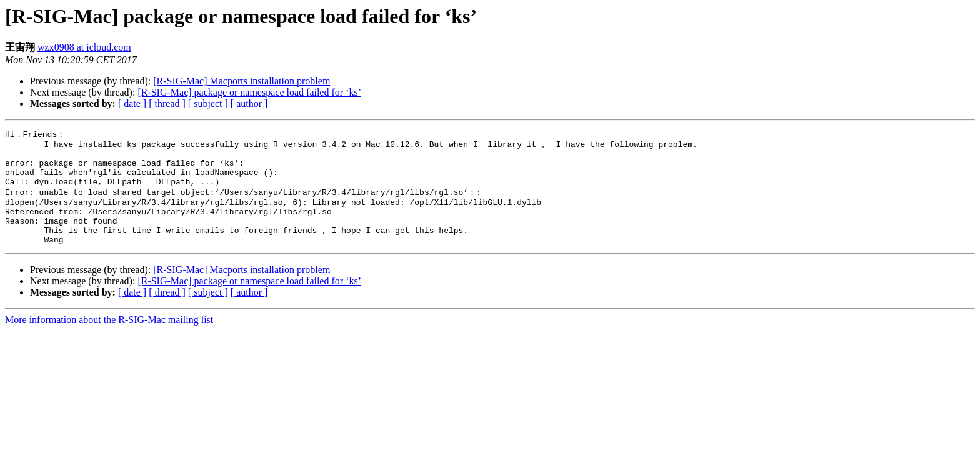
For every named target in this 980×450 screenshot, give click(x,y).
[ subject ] (208, 103)
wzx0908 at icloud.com (84, 47)
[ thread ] (167, 103)
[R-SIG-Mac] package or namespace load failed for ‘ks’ (249, 92)
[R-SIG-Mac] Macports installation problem (242, 81)
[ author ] (249, 103)
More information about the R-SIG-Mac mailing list (109, 340)
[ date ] (132, 103)
